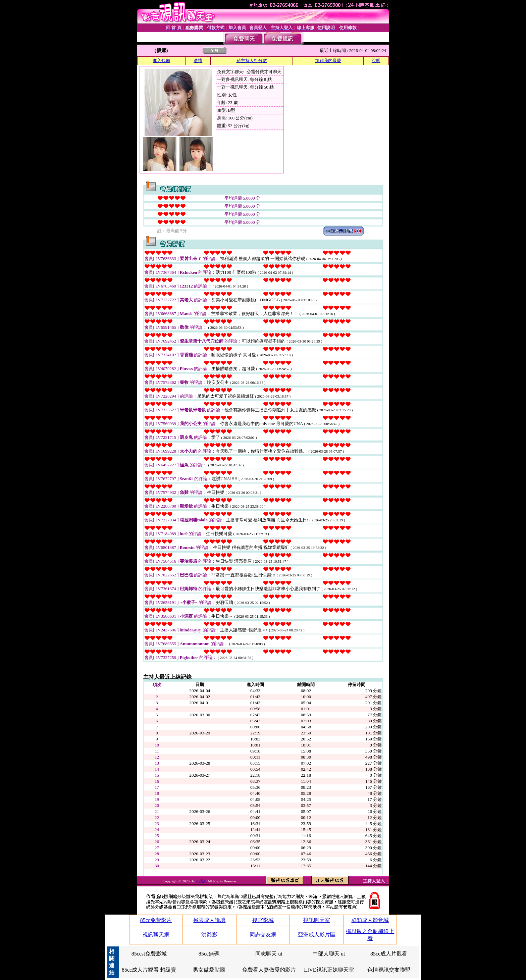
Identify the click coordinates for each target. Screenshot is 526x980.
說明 (376, 61)
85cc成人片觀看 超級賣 (149, 970)
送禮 (198, 61)
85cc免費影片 (156, 920)
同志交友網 (263, 935)
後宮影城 (263, 920)
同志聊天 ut (269, 954)
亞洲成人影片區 (317, 935)
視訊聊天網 (156, 935)
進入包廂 (161, 61)
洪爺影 (209, 935)
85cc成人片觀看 (389, 954)
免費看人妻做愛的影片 (269, 970)
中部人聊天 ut (329, 954)
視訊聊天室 (317, 920)
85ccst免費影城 (149, 954)
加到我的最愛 (328, 61)
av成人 (201, 881)
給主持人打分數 (252, 61)
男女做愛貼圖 (209, 970)
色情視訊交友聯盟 (389, 970)
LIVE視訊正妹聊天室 (329, 970)
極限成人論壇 (209, 920)
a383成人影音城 (370, 920)
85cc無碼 (209, 954)
